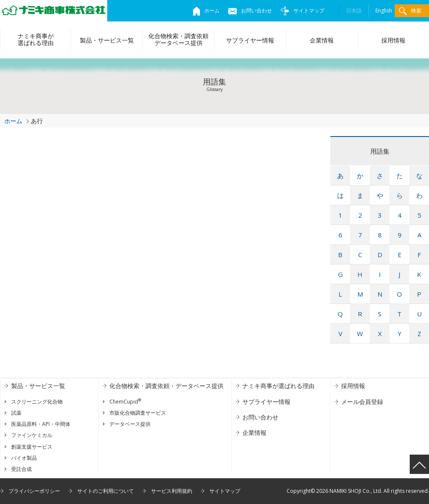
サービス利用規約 (172, 491)
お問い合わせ (250, 11)
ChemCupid (125, 402)
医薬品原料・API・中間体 (41, 424)
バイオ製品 (24, 458)
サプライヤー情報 (250, 40)
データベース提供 (130, 424)
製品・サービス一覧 (107, 40)
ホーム (206, 11)
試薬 (16, 413)
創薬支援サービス (32, 447)
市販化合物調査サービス (138, 413)
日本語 (354, 11)
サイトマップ (302, 11)
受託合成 (21, 469)
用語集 (380, 151)
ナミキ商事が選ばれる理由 (36, 39)
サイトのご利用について (106, 491)
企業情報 (322, 40)
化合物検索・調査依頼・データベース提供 (166, 386)
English (384, 11)
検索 (410, 11)
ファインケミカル (32, 435)
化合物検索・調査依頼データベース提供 (178, 39)
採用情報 (393, 40)
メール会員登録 (362, 402)
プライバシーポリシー (34, 491)
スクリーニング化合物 (37, 402)
